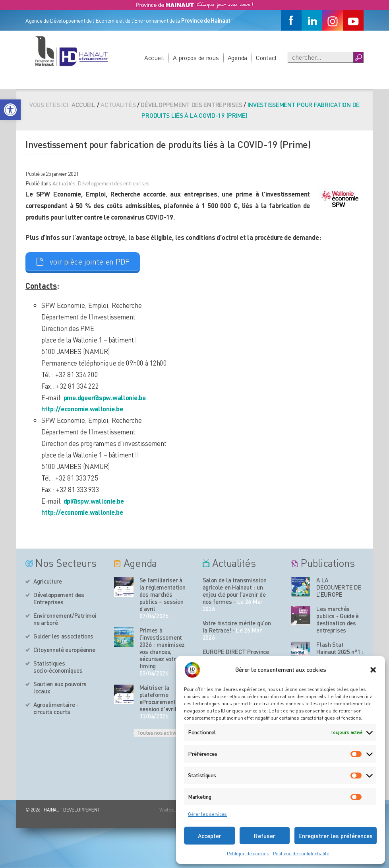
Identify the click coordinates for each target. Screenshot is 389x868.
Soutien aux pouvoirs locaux (60, 687)
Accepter (210, 836)
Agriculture (48, 581)
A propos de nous (196, 57)
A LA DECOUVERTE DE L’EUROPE (339, 587)
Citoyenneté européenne (64, 650)
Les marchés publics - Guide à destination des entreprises (338, 619)
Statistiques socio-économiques (58, 667)
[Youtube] (353, 20)
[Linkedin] (312, 20)
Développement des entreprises (191, 104)
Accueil (154, 57)
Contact (266, 57)
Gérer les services (207, 814)
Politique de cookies (248, 853)
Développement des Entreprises (59, 598)
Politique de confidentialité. (302, 853)
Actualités (64, 183)
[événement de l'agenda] (124, 587)
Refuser (265, 836)
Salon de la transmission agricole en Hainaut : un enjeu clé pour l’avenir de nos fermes (235, 591)
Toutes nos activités (161, 732)
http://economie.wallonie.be (82, 409)
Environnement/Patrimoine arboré (65, 619)
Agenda (237, 57)
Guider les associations (63, 636)
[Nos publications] (301, 587)
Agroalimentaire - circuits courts (56, 708)
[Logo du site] (71, 51)
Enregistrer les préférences (336, 836)
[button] (10, 110)
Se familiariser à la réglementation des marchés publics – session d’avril (163, 594)
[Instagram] (333, 20)
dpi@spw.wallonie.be (94, 501)
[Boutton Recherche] (358, 57)
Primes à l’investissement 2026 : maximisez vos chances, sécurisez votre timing (162, 648)
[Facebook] (291, 20)
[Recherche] (321, 57)
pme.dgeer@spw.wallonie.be (105, 397)
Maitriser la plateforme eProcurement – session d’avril (160, 698)
